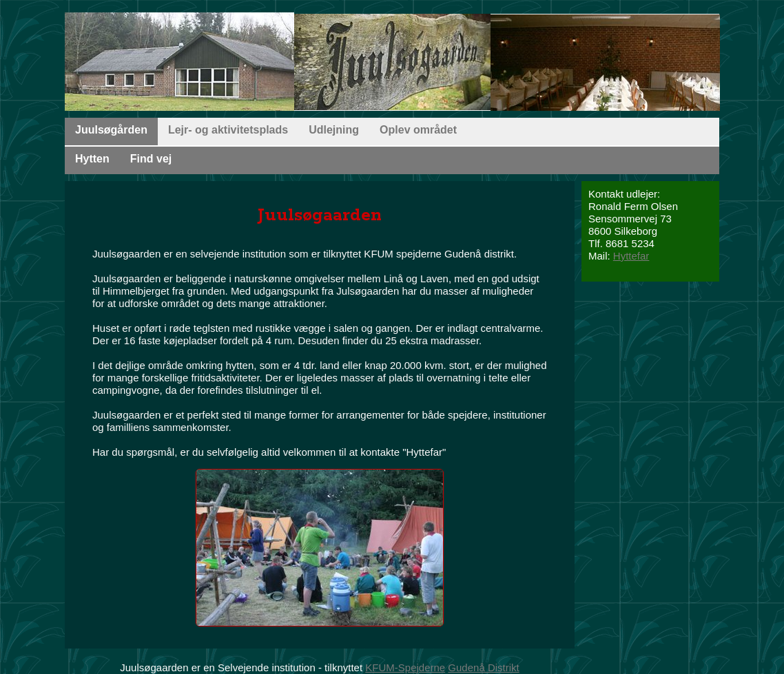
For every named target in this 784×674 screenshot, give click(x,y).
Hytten (92, 159)
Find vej (151, 159)
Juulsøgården (111, 130)
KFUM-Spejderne (405, 667)
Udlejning (334, 130)
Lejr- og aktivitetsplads (228, 130)
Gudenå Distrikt (483, 667)
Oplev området (418, 130)
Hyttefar (631, 256)
